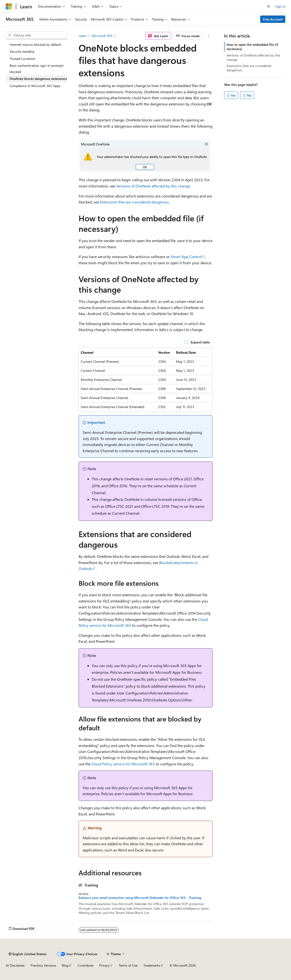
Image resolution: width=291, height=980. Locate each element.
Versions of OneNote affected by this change (153, 186)
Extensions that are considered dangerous (134, 202)
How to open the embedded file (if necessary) (252, 47)
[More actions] (208, 36)
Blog (65, 965)
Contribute (86, 965)
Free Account (273, 19)
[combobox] (36, 35)
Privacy (104, 965)
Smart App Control (186, 257)
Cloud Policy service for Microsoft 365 (123, 764)
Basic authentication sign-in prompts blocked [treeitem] (37, 69)
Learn (83, 36)
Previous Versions (43, 965)
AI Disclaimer (15, 965)
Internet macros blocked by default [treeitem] (35, 44)
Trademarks (152, 965)
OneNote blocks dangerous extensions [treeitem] (38, 79)
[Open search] (269, 6)
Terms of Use (128, 965)
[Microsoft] (9, 6)
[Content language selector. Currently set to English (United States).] (28, 954)
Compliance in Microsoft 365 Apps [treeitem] (35, 86)
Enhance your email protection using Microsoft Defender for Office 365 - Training (140, 898)
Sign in (280, 6)
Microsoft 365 (102, 36)
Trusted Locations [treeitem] (22, 59)
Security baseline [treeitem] (22, 51)
